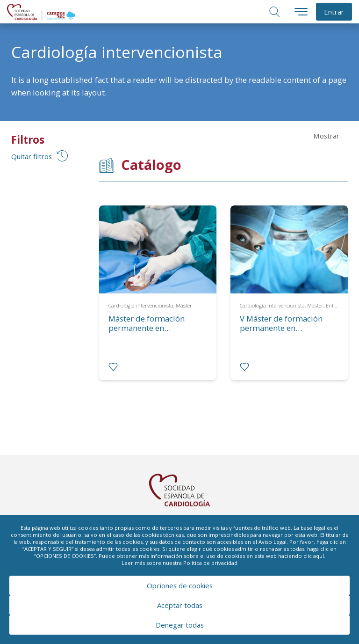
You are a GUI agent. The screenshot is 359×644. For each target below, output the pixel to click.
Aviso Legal (273, 542)
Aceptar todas (180, 605)
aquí (319, 556)
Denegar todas (180, 625)
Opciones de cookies (180, 585)
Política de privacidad (210, 563)
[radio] (113, 367)
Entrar (334, 12)
